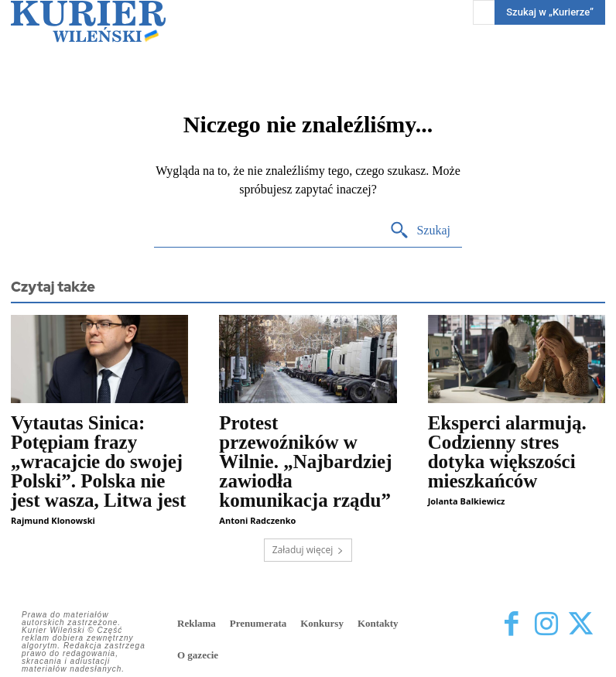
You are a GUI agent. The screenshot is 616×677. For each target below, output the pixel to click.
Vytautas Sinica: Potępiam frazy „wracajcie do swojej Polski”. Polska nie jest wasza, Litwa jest (98, 462)
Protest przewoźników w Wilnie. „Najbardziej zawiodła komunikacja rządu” (305, 462)
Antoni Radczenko (257, 520)
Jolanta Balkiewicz (467, 501)
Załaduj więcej (308, 550)
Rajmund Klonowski (53, 520)
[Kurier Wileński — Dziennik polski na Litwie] (88, 21)
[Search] (420, 231)
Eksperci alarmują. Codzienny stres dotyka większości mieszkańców (507, 452)
